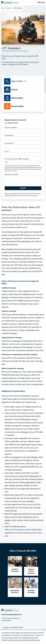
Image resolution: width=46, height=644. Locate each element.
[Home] (10, 610)
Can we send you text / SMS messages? (17, 159)
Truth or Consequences (22, 51)
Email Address (9, 135)
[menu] (43, 3)
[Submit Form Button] (23, 188)
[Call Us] (23, 81)
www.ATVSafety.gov (17, 530)
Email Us (6, 627)
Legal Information (6, 620)
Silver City (12, 51)
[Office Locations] (23, 98)
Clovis (3, 51)
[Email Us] (14, 90)
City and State (9, 143)
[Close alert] (44, 632)
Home (3, 8)
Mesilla (7, 51)
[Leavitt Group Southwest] (10, 3)
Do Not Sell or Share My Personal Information (25, 640)
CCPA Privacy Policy (29, 638)
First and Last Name (11, 128)
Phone (7, 151)
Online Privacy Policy (11, 638)
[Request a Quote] (23, 106)
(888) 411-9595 (18, 627)
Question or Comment (12, 174)
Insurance (9, 8)
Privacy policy (13, 171)
